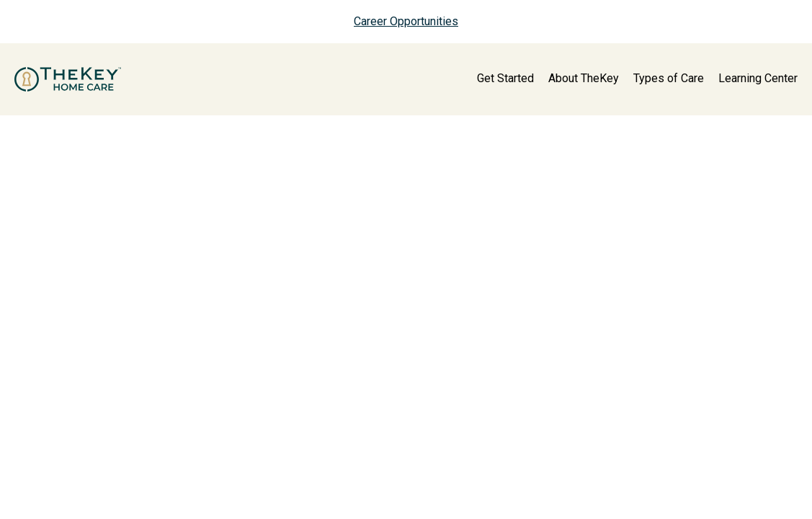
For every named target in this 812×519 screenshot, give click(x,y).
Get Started (505, 78)
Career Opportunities (406, 21)
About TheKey (584, 78)
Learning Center (758, 78)
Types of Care (669, 78)
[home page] (68, 79)
